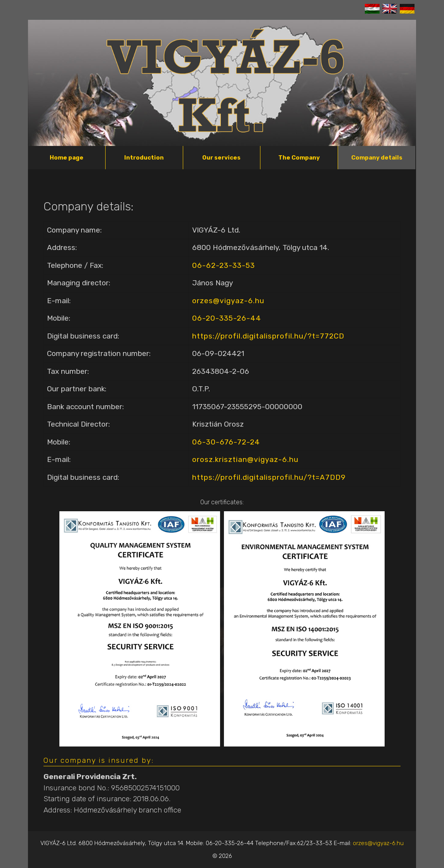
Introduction (144, 158)
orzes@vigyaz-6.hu (228, 301)
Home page (67, 158)
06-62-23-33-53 (224, 265)
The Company (299, 158)
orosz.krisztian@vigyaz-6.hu (245, 459)
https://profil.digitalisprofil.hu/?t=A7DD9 (269, 477)
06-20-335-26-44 (227, 318)
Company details (377, 158)
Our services (221, 158)
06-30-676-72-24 (226, 442)
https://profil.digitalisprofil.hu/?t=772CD (268, 336)
